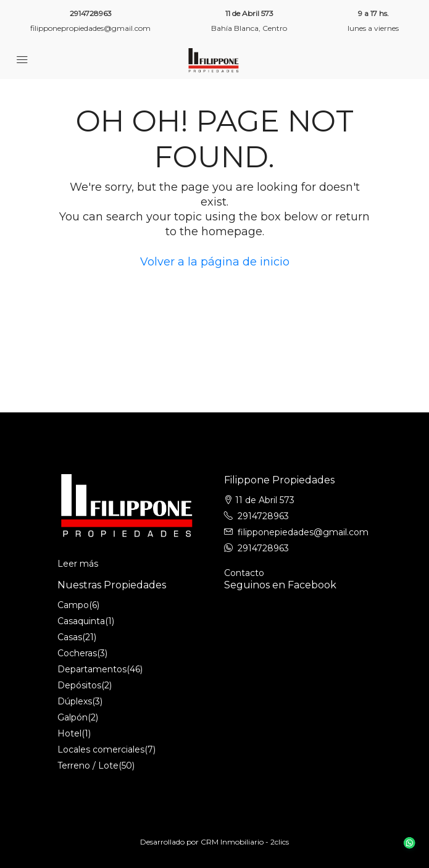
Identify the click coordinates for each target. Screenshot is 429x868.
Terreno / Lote (88, 766)
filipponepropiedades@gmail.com (90, 28)
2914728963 (91, 13)
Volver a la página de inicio (215, 262)
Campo (73, 605)
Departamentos (92, 669)
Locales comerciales (101, 749)
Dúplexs (75, 701)
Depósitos (79, 685)
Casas (70, 637)
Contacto (244, 573)
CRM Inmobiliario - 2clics (245, 842)
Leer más (78, 564)
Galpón (73, 717)
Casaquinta (81, 621)
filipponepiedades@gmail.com (303, 532)
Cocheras (77, 653)
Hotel (69, 733)
